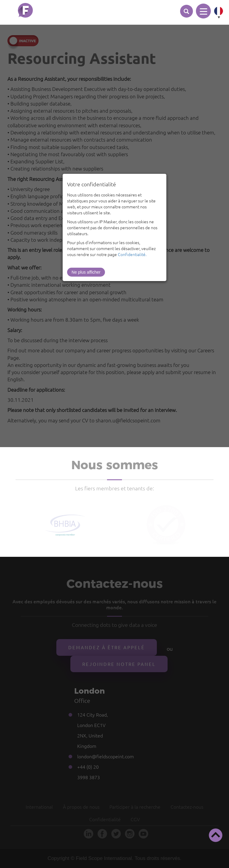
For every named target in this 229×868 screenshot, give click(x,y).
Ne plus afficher (86, 272)
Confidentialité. (132, 254)
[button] (216, 835)
